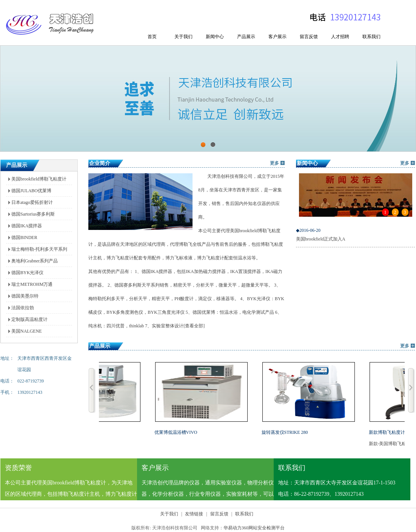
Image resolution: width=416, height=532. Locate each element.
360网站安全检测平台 (263, 528)
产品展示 (246, 37)
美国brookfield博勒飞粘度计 (39, 179)
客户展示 (277, 37)
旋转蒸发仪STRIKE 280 (286, 432)
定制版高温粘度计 (29, 319)
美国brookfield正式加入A (355, 234)
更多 (274, 163)
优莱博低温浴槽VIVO (177, 432)
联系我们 (371, 37)
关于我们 (183, 37)
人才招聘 (340, 37)
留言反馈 (309, 37)
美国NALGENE (27, 331)
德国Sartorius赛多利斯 (33, 214)
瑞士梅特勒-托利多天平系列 (39, 249)
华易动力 (233, 528)
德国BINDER (24, 237)
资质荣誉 (18, 468)
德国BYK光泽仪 (27, 273)
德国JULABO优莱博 (31, 191)
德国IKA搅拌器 (27, 226)
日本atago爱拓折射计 (32, 202)
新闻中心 (215, 37)
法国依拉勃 (23, 308)
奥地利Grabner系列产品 (35, 261)
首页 (152, 37)
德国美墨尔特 (25, 296)
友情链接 (194, 514)
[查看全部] (194, 326)
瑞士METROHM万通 (32, 284)
